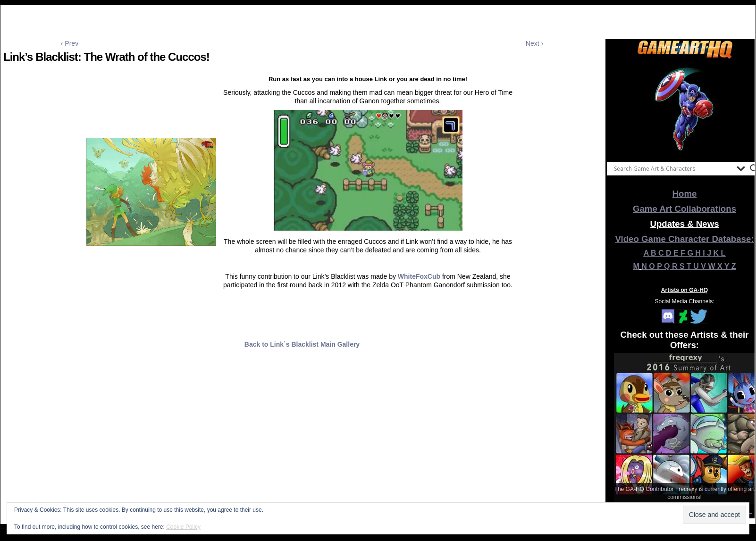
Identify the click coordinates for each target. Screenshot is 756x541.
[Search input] (673, 168)
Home (685, 194)
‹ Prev (70, 43)
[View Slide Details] (685, 108)
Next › (534, 43)
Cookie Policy (183, 527)
